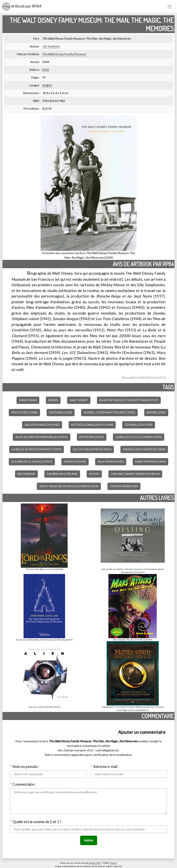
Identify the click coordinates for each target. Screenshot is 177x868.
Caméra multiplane (62, 474)
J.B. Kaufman (51, 46)
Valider (89, 840)
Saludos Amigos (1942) (42, 425)
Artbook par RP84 (22, 7)
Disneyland (28, 400)
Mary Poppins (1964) (150, 461)
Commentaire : (23, 784)
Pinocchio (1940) (24, 412)
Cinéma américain (124, 486)
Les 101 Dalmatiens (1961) (92, 449)
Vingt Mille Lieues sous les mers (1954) (69, 486)
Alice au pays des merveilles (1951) (42, 437)
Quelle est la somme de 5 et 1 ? (36, 822)
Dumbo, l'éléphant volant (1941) (109, 412)
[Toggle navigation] (170, 7)
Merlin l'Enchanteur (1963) (144, 449)
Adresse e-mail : (105, 767)
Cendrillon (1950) (139, 425)
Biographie (26, 474)
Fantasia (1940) (61, 412)
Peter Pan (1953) (92, 437)
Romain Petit (95, 863)
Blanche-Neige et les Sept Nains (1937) (129, 400)
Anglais (47, 85)
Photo (94, 474)
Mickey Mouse (75, 461)
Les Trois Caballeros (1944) (92, 425)
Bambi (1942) (156, 412)
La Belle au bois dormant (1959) (37, 449)
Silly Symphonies (111, 461)
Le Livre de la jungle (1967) (32, 461)
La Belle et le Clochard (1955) (139, 437)
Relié (46, 70)
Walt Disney (79, 400)
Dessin (53, 400)
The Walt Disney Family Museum (64, 54)
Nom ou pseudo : (25, 767)
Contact (114, 863)
